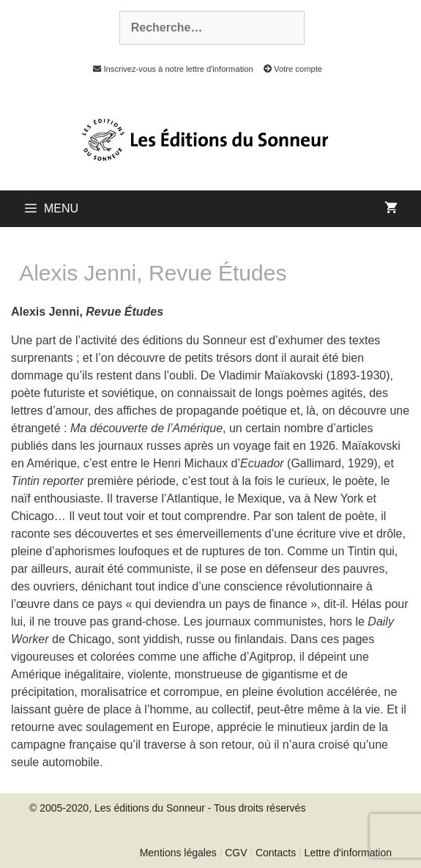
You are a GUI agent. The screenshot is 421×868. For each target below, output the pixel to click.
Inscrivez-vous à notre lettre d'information (169, 69)
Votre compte (289, 69)
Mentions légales (178, 853)
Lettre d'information (348, 853)
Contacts (276, 853)
